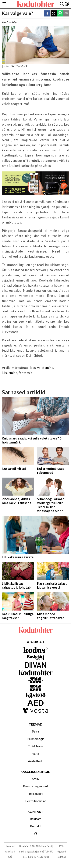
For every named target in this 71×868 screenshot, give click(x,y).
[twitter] (54, 14)
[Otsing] (62, 4)
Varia (36, 753)
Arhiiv (35, 779)
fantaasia (25, 373)
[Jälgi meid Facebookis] (35, 834)
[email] (66, 14)
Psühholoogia (35, 739)
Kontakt (35, 826)
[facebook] (47, 14)
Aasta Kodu (36, 761)
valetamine (45, 368)
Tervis (36, 731)
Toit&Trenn (35, 746)
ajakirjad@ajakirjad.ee (31, 852)
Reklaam (36, 819)
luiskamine (10, 373)
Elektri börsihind (36, 801)
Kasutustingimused (35, 786)
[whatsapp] (60, 14)
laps (33, 368)
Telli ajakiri (35, 793)
